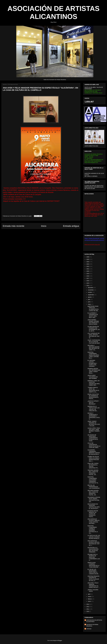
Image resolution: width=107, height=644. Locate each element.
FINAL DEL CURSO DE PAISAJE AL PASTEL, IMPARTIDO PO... (93, 466)
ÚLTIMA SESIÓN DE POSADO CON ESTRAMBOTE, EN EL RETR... (94, 329)
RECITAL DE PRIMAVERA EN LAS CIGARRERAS (94, 487)
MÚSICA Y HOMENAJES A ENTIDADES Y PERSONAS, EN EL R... (94, 416)
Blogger (60, 640)
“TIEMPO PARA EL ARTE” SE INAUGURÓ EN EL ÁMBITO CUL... (93, 390)
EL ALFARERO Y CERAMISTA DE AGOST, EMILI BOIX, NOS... (93, 315)
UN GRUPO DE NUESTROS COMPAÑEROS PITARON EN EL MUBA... (93, 438)
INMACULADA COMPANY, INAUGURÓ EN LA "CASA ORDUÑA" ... (94, 565)
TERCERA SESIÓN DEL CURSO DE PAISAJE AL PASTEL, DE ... (93, 472)
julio (89, 299)
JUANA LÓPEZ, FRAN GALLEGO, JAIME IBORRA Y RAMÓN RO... (94, 430)
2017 (88, 278)
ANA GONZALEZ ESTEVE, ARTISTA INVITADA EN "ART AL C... (94, 543)
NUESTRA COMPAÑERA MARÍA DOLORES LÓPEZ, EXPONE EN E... (93, 355)
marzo (90, 597)
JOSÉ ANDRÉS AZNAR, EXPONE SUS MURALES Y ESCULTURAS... (93, 322)
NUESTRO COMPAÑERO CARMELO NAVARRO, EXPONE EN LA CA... (93, 529)
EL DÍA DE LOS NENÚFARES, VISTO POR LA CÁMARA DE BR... (93, 572)
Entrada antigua (71, 226)
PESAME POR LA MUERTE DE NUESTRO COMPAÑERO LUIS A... (94, 557)
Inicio (44, 226)
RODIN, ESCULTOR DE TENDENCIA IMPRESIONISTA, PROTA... (93, 396)
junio (89, 302)
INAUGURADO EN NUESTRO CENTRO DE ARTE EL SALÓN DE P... (94, 506)
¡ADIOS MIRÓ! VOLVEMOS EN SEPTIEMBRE (93, 377)
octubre (90, 292)
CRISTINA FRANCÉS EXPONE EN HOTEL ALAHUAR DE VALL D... (93, 578)
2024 (88, 262)
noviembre (91, 290)
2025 (88, 259)
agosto (90, 297)
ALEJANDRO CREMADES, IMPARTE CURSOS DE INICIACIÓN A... (94, 452)
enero (90, 601)
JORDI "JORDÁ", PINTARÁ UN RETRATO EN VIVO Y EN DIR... (94, 424)
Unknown (89, 629)
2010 (88, 611)
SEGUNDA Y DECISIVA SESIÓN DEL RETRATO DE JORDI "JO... (93, 348)
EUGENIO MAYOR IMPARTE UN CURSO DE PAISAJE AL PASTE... (93, 514)
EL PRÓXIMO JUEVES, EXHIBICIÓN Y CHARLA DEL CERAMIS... (92, 363)
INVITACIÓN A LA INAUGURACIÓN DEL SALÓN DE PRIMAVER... (93, 550)
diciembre (91, 288)
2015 (88, 283)
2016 (88, 281)
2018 (88, 276)
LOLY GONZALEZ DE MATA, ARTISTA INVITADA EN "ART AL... (94, 336)
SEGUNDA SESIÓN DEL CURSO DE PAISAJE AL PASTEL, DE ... (93, 493)
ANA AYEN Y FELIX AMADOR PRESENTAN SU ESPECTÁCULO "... (94, 585)
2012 (88, 607)
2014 (88, 285)
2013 (88, 604)
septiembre (91, 295)
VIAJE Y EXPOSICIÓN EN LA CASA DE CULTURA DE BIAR (94, 342)
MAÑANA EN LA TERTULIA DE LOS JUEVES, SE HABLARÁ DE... (94, 409)
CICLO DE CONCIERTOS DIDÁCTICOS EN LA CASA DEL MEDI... (94, 445)
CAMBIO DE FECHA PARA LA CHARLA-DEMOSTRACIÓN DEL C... (94, 459)
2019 (88, 274)
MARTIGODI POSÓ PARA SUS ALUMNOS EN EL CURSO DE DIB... (93, 308)
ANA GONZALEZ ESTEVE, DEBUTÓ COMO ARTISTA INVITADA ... (94, 521)
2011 (88, 609)
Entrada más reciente (14, 226)
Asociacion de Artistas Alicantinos (92, 625)
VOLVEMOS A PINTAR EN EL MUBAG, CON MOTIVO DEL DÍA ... (94, 500)
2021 (88, 269)
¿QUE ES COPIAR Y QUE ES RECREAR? (93, 403)
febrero (90, 599)
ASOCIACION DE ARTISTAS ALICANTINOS (94, 621)
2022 (88, 266)
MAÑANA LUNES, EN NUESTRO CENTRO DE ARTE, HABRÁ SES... (94, 383)
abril (89, 594)
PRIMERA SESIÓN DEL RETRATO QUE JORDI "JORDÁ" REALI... (94, 371)
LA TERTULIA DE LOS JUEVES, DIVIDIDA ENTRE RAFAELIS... (94, 537)
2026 (88, 257)
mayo (90, 304)
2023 (88, 264)
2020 (88, 271)
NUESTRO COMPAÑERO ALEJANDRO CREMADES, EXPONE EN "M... (93, 480)
